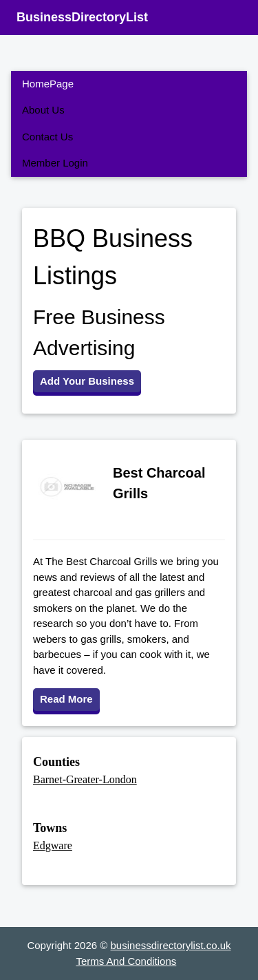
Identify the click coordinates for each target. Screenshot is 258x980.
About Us (43, 110)
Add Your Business (87, 381)
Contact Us (47, 137)
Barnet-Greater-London (85, 779)
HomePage (48, 84)
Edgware (53, 845)
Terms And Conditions (126, 961)
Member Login (55, 163)
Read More (66, 699)
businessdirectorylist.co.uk (171, 945)
